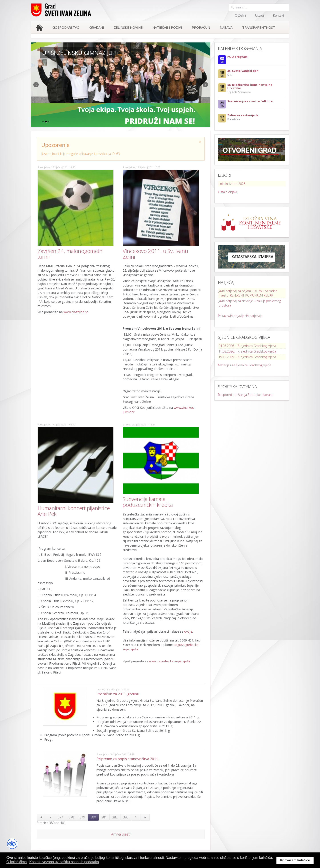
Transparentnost (259, 27)
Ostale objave (228, 192)
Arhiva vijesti (121, 834)
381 (104, 817)
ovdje (188, 631)
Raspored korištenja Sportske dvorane (246, 395)
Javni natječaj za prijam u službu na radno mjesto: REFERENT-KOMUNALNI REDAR (248, 293)
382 (115, 817)
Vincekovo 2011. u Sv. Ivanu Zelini (155, 254)
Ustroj (259, 15)
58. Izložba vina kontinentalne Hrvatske (250, 86)
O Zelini (240, 15)
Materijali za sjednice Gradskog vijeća (245, 365)
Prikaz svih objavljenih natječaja (240, 316)
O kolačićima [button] (17, 862)
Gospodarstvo (66, 27)
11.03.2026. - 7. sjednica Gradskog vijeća (247, 351)
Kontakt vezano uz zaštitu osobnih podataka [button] (64, 862)
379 (82, 817)
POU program (237, 57)
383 (126, 817)
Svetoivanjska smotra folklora (250, 101)
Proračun (201, 27)
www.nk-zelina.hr (76, 312)
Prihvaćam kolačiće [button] (295, 860)
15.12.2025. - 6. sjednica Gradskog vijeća (247, 357)
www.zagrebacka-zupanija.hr (170, 661)
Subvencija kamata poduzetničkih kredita (148, 502)
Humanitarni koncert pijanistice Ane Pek (74, 511)
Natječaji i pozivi (167, 27)
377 (60, 817)
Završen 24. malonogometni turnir (71, 254)
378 (71, 817)
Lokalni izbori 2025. (232, 184)
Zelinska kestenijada (243, 115)
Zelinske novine (128, 27)
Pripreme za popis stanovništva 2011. (128, 759)
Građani (97, 27)
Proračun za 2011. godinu (118, 694)
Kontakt (279, 15)
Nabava (226, 27)
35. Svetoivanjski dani (243, 71)
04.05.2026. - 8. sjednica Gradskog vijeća (247, 346)
